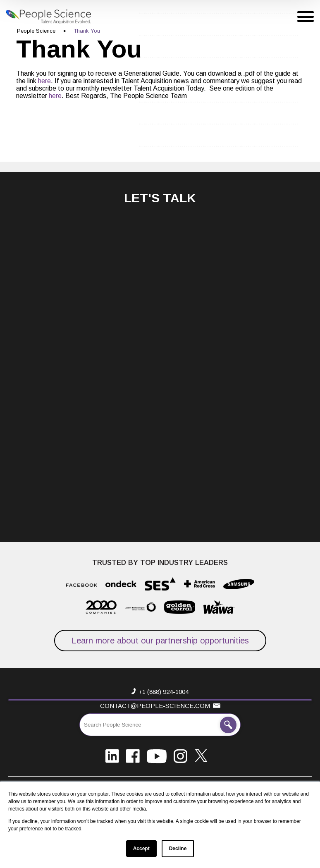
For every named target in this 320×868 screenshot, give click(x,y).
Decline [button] (178, 849)
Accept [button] (141, 849)
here (44, 81)
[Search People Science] (228, 725)
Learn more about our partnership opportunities (160, 641)
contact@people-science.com (155, 706)
